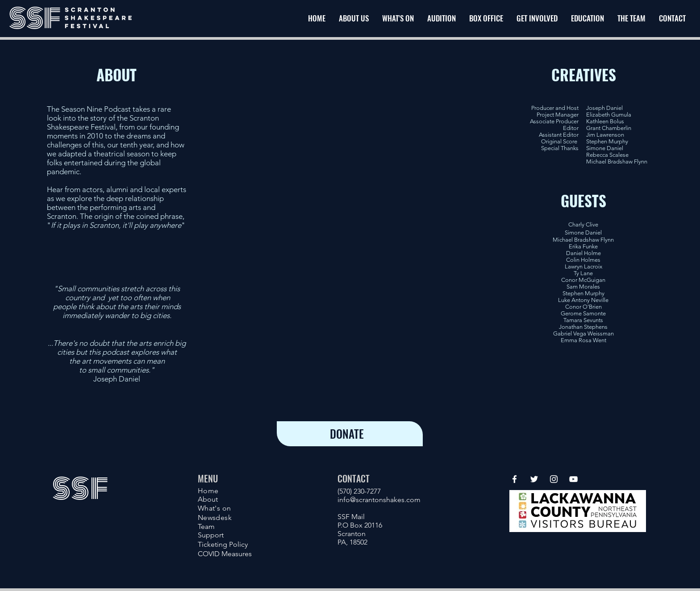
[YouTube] (573, 479)
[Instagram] (554, 479)
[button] (537, 18)
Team (206, 526)
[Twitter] (534, 479)
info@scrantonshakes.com (379, 500)
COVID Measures (225, 554)
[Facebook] (515, 479)
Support (211, 535)
